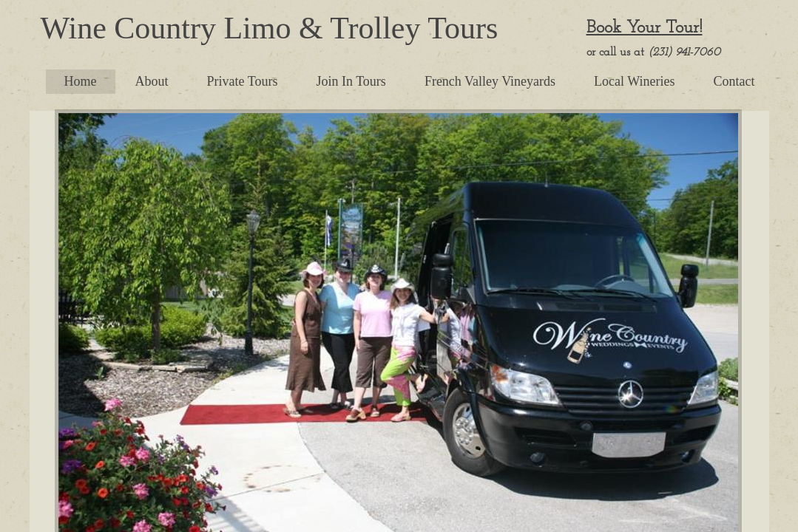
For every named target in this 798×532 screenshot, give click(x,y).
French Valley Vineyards (490, 81)
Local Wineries (634, 81)
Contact (734, 81)
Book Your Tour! (645, 28)
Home (81, 81)
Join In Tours (351, 81)
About (152, 81)
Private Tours (243, 81)
